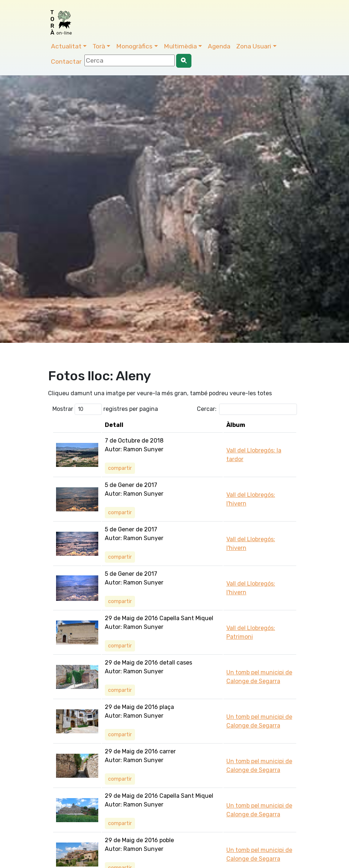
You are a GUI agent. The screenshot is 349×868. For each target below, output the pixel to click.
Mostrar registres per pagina (105, 409)
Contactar (66, 62)
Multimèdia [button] (180, 46)
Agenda (219, 46)
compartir (120, 468)
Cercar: (247, 409)
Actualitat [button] (66, 46)
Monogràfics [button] (134, 46)
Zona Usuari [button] (254, 46)
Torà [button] (99, 46)
